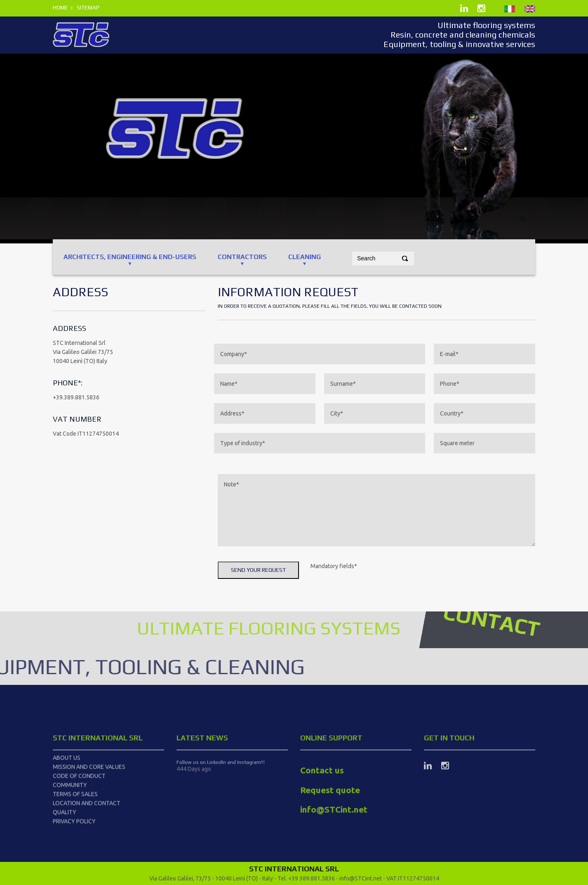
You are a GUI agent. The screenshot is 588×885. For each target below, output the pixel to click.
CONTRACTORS (242, 257)
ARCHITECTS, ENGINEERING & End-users (130, 257)
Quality (65, 849)
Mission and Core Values (89, 804)
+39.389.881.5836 (76, 397)
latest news (202, 775)
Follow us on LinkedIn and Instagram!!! (221, 799)
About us (67, 795)
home (60, 7)
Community (70, 822)
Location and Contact (87, 840)
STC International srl (98, 775)
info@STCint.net (361, 878)
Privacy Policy (74, 858)
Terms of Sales (75, 831)
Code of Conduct (79, 813)
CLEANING (305, 257)
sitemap (88, 7)
